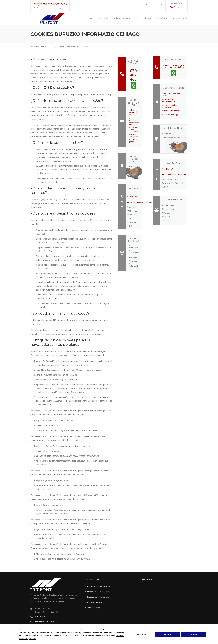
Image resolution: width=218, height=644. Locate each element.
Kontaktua (161, 18)
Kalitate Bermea (122, 18)
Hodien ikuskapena (133, 136)
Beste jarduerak (180, 18)
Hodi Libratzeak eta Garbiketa (133, 113)
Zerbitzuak (103, 18)
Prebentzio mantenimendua (134, 123)
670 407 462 (177, 7)
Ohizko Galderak (143, 18)
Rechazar (168, 634)
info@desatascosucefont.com (140, 202)
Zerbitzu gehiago (133, 141)
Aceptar (194, 634)
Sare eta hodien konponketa (133, 130)
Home (90, 18)
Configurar (142, 634)
